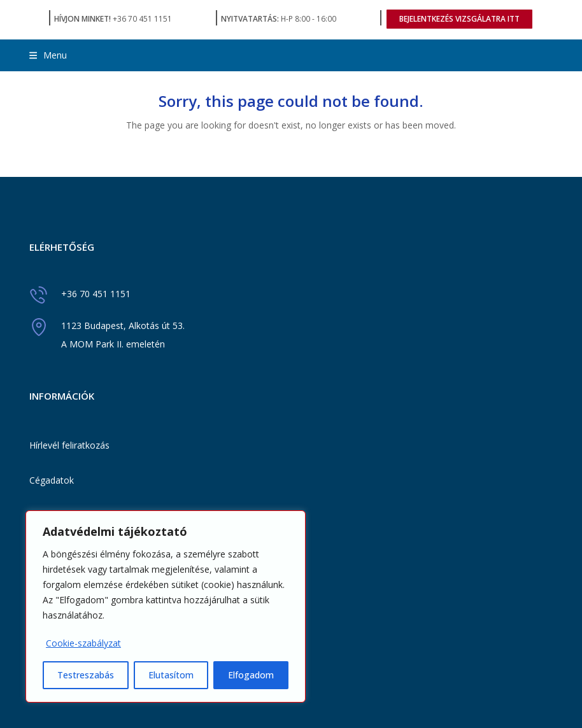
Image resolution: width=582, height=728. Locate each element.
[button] (48, 55)
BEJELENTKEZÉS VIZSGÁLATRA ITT (459, 19)
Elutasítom (171, 675)
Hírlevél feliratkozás (69, 445)
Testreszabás (86, 675)
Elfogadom (251, 675)
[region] (166, 606)
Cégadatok (52, 480)
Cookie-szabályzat (83, 643)
